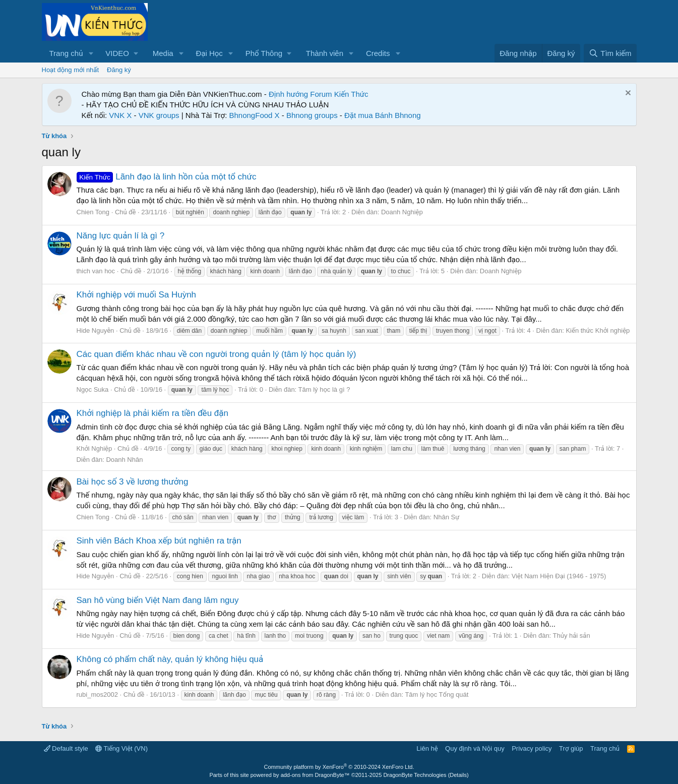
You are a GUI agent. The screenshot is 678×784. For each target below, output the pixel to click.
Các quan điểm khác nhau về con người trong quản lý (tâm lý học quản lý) (217, 354)
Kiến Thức (351, 94)
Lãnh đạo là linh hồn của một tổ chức (167, 177)
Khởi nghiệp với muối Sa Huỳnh (137, 295)
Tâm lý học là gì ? (324, 389)
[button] (91, 53)
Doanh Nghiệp (402, 212)
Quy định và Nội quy (475, 748)
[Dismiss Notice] (627, 94)
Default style (66, 748)
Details (458, 775)
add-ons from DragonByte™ (315, 775)
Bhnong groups (312, 115)
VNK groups (159, 115)
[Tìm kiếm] (610, 53)
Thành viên (325, 53)
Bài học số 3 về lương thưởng (133, 482)
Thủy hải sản (572, 636)
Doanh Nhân (124, 460)
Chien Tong (93, 212)
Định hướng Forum (300, 94)
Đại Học (209, 53)
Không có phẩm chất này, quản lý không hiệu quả (170, 659)
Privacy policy (532, 748)
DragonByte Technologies (415, 775)
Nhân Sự (446, 517)
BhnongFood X (255, 115)
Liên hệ (427, 748)
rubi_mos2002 (97, 695)
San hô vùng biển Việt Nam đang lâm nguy (158, 600)
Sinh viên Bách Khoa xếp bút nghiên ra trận (159, 541)
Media (163, 53)
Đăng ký (119, 70)
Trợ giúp (571, 748)
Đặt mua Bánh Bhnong (383, 115)
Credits (378, 53)
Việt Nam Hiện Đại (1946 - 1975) (559, 576)
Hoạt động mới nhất (71, 70)
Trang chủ (66, 53)
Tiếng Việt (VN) (121, 748)
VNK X (120, 115)
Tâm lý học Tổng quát (437, 695)
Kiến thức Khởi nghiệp (598, 330)
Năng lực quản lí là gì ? (121, 236)
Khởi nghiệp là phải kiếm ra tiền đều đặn (152, 413)
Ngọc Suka (93, 389)
